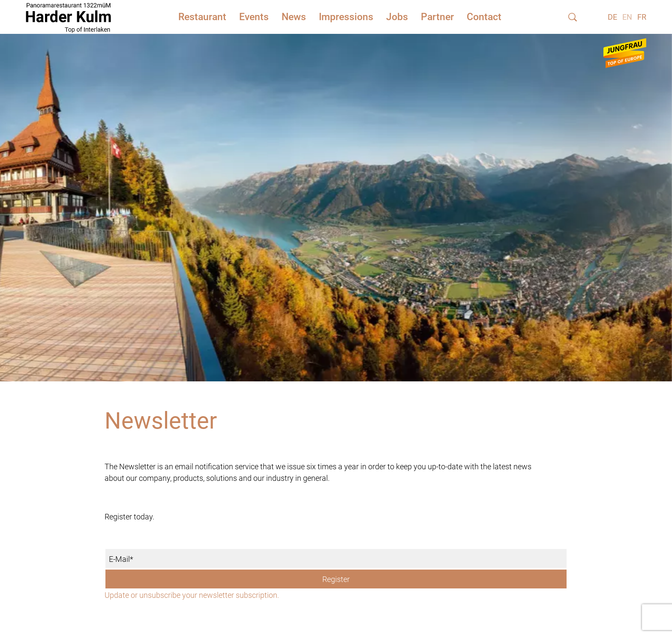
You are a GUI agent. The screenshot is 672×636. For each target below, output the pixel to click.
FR (642, 17)
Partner (437, 17)
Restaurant (202, 17)
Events (254, 17)
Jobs (397, 17)
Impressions (346, 17)
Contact (484, 17)
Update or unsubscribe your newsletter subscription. (192, 595)
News (294, 17)
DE (612, 17)
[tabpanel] (336, 197)
